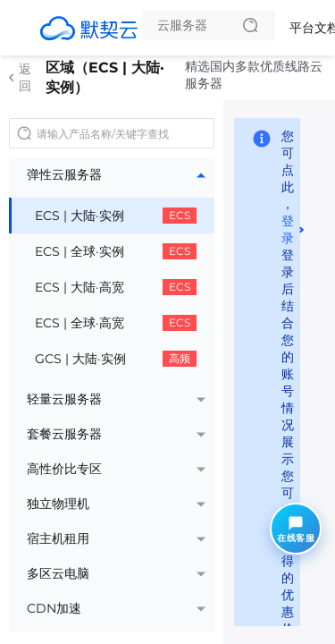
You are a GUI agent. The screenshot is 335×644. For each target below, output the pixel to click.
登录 (288, 229)
